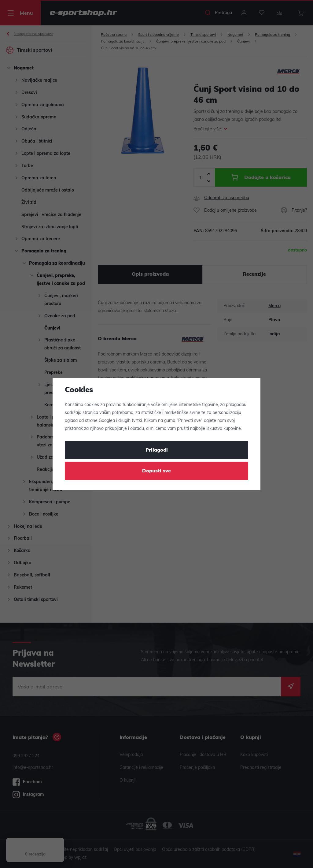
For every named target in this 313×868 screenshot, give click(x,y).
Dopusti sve (156, 471)
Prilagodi (157, 450)
